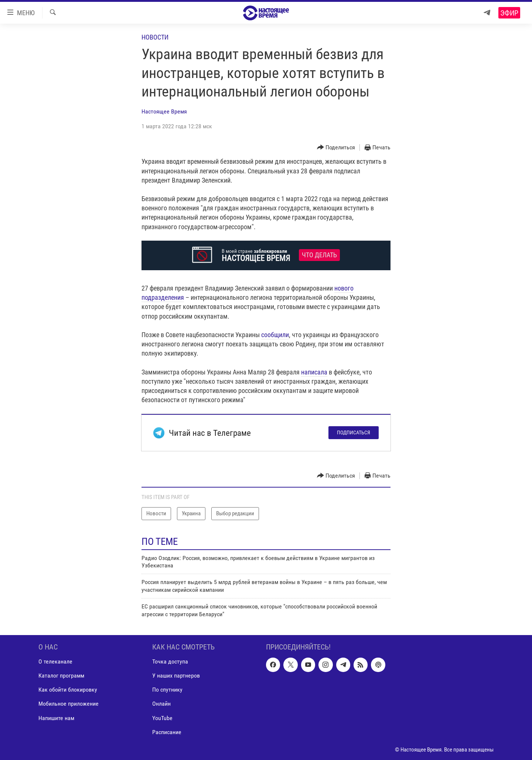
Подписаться (354, 432)
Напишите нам (56, 718)
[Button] (336, 148)
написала (314, 372)
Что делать (319, 255)
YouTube (162, 718)
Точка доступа (170, 661)
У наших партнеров (176, 676)
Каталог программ (61, 676)
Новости (155, 37)
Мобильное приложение (69, 704)
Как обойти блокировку (68, 690)
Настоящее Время (164, 111)
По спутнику (167, 690)
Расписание (167, 732)
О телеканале (55, 661)
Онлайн (161, 704)
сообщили (275, 335)
